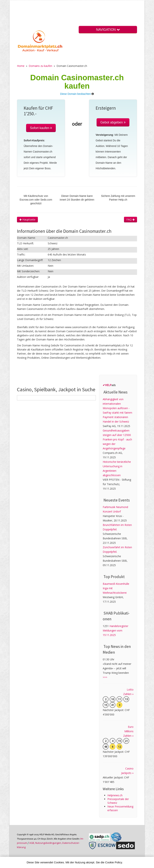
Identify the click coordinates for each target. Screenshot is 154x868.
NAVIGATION (108, 30)
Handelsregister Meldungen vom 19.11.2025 (115, 630)
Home (21, 66)
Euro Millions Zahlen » (128, 731)
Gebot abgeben (113, 122)
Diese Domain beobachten (76, 94)
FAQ (131, 219)
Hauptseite (27, 219)
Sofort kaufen (41, 128)
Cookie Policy (114, 862)
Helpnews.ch (115, 795)
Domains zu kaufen (40, 66)
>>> (105, 677)
